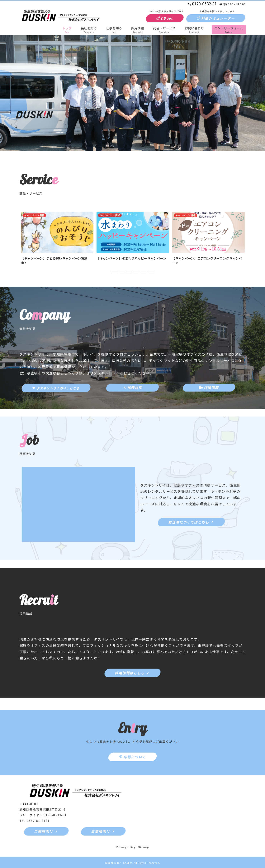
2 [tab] (122, 272)
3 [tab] (129, 272)
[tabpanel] (57, 239)
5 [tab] (144, 272)
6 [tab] (151, 272)
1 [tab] (114, 272)
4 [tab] (136, 272)
